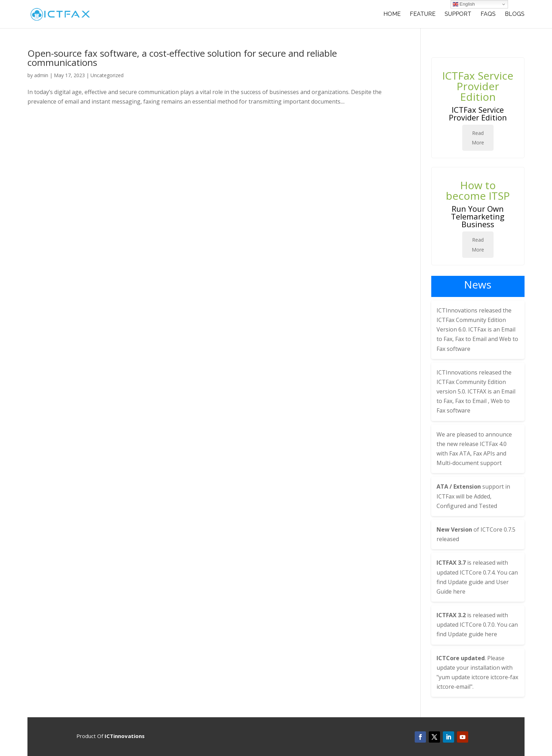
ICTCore (448, 658)
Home (392, 14)
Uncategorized (107, 75)
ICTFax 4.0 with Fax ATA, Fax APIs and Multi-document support (472, 453)
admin (41, 75)
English (464, 4)
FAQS (488, 14)
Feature (423, 14)
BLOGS (515, 14)
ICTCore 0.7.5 (498, 529)
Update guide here (472, 634)
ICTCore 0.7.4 (477, 572)
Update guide (466, 582)
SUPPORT (458, 14)
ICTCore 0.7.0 (477, 625)
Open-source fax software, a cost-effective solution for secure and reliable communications (182, 58)
